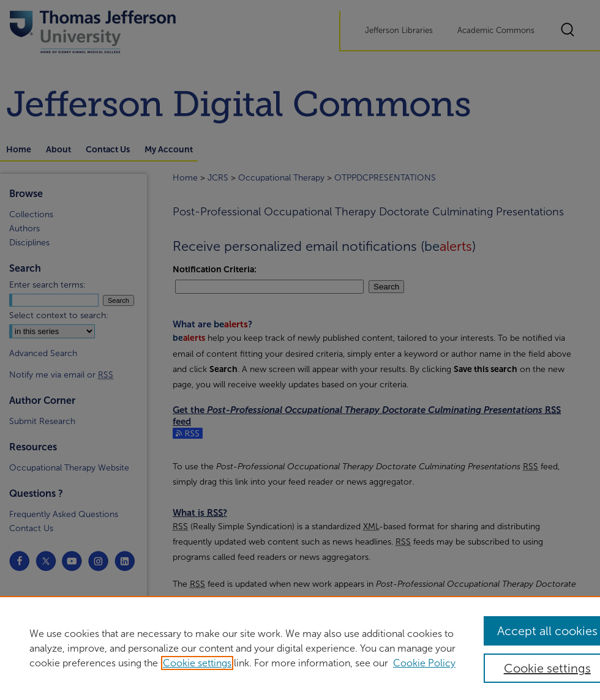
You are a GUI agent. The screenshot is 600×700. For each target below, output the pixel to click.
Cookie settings (197, 663)
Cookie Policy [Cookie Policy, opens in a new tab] (424, 663)
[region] (300, 648)
